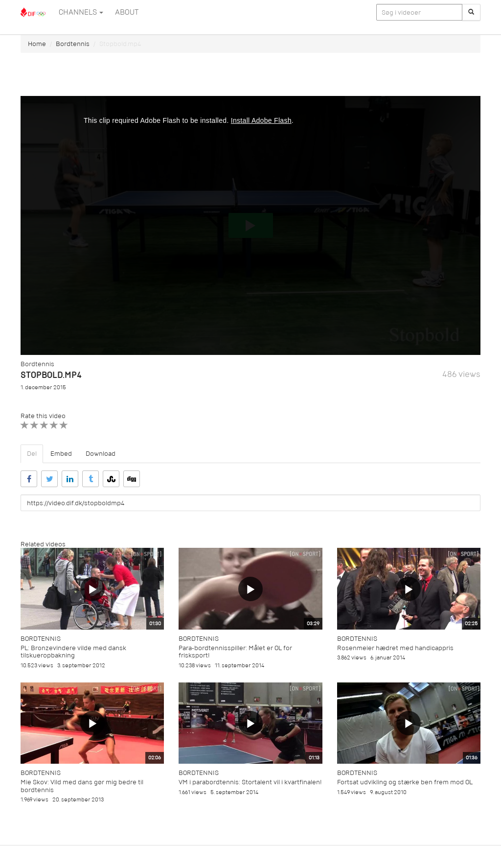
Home (37, 44)
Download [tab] (101, 454)
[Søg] (471, 12)
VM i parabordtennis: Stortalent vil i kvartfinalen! (250, 782)
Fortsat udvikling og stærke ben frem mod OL (405, 782)
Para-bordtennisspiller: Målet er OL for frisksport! (235, 652)
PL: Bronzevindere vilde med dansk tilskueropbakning (73, 652)
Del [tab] (32, 454)
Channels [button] (81, 12)
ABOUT (127, 12)
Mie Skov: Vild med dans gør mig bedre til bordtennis (82, 786)
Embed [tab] (61, 454)
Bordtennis (73, 44)
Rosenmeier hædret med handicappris (395, 648)
